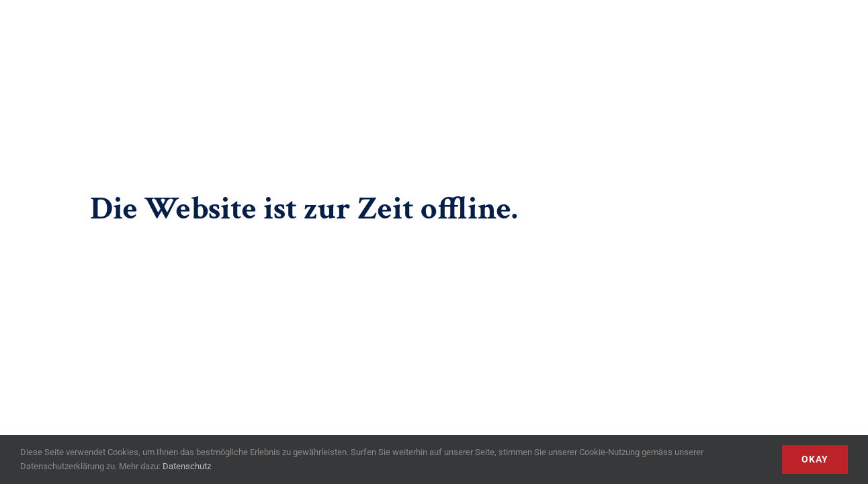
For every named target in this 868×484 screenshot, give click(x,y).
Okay (815, 459)
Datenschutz (187, 466)
